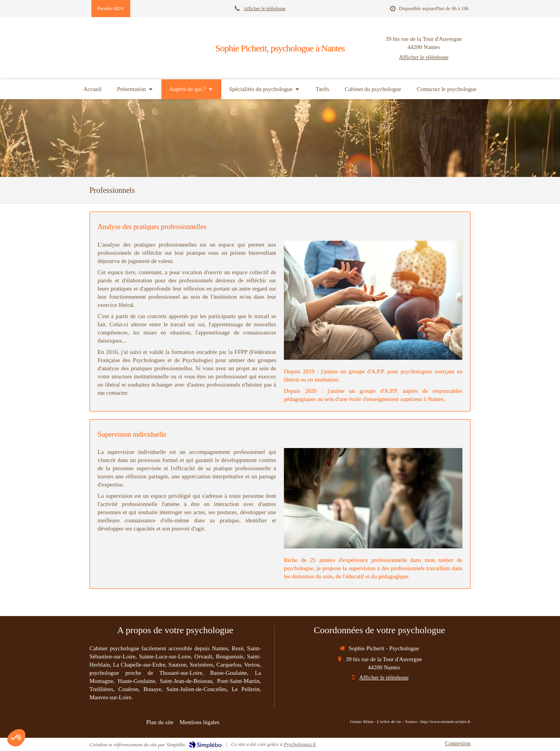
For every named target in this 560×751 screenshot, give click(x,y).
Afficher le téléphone (264, 9)
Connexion (458, 743)
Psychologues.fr (300, 744)
